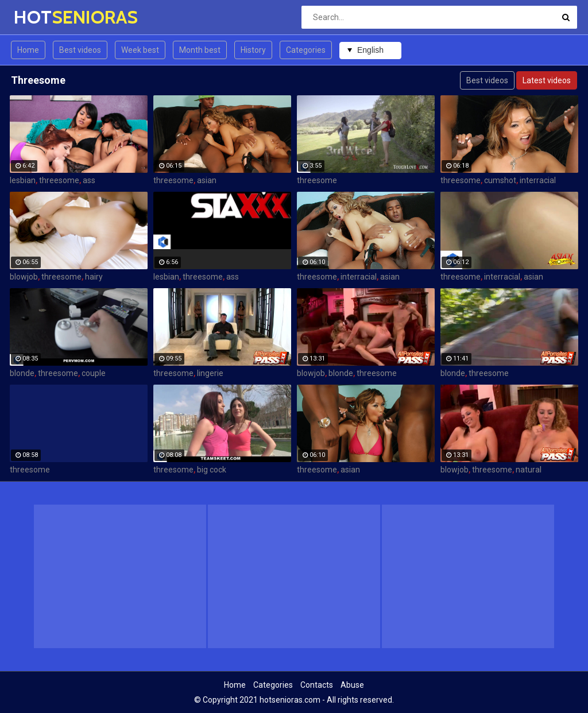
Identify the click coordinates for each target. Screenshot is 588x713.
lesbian (23, 180)
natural (529, 470)
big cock (212, 470)
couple (94, 373)
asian (207, 180)
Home (28, 50)
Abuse (352, 685)
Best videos (80, 50)
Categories (306, 50)
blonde (22, 373)
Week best (140, 50)
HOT (44, 17)
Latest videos (547, 80)
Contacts (317, 685)
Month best (200, 50)
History (253, 50)
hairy (94, 277)
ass (89, 180)
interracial (538, 180)
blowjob (24, 277)
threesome (59, 180)
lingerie (210, 373)
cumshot (500, 180)
